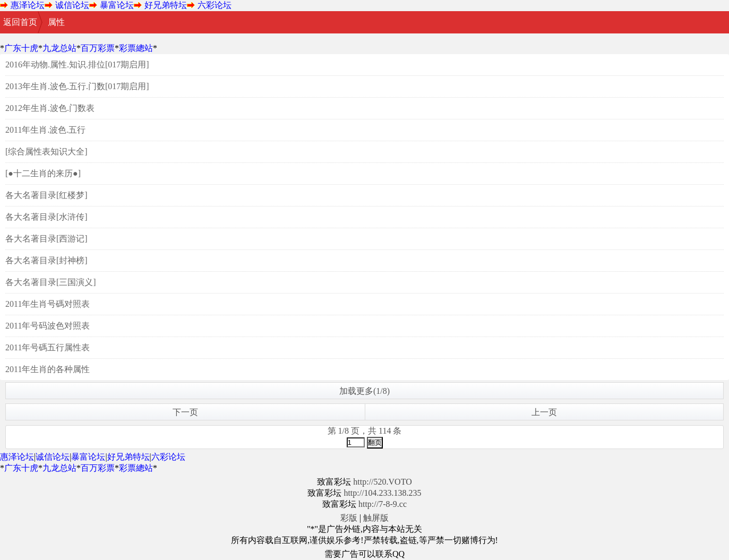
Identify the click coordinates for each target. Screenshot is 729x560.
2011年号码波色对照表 (48, 326)
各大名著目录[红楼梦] (46, 195)
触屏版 (376, 518)
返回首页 (20, 22)
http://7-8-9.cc (383, 504)
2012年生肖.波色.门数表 (50, 108)
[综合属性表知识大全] (46, 152)
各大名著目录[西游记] (46, 239)
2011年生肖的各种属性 (48, 369)
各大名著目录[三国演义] (51, 282)
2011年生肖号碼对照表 (48, 304)
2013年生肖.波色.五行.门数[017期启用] (77, 86)
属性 (56, 22)
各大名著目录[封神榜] (46, 260)
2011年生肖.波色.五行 (45, 130)
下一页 (185, 412)
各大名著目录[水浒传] (46, 217)
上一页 (544, 412)
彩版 (349, 518)
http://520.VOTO (382, 482)
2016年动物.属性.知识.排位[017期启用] (77, 64)
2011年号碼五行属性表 (48, 347)
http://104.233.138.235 (382, 493)
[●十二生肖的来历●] (43, 173)
